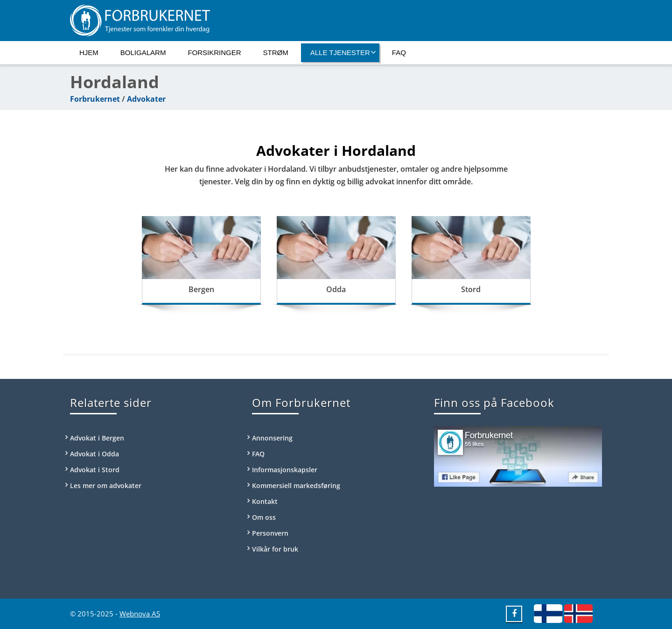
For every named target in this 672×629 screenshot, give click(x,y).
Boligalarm (143, 52)
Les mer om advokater (106, 486)
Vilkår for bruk (275, 549)
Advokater (146, 99)
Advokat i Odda (94, 454)
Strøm (276, 52)
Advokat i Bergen (97, 438)
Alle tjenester (343, 52)
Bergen (201, 289)
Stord (471, 289)
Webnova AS (140, 614)
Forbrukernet (95, 99)
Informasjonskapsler (285, 470)
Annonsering (272, 438)
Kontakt (265, 501)
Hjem (89, 52)
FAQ (399, 52)
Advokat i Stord (95, 470)
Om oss (264, 517)
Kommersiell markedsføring (296, 486)
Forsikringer (214, 52)
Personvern (270, 533)
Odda (336, 289)
